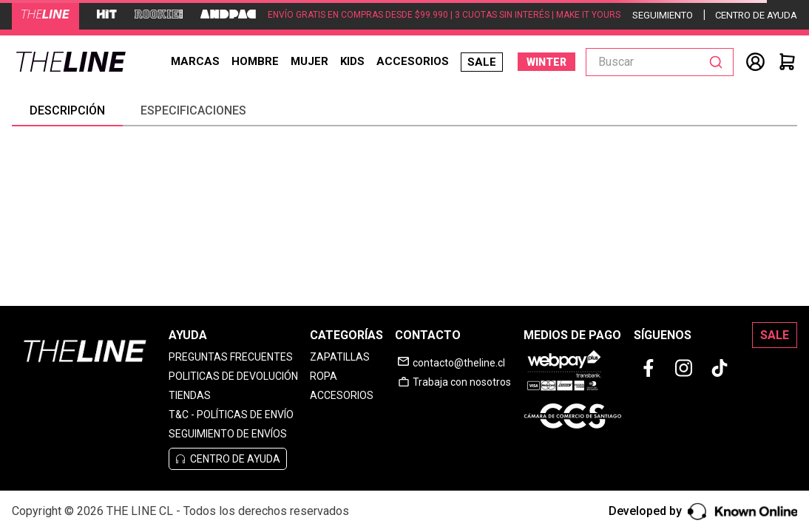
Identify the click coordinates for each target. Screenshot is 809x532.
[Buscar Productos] (719, 62)
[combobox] (660, 62)
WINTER (546, 62)
